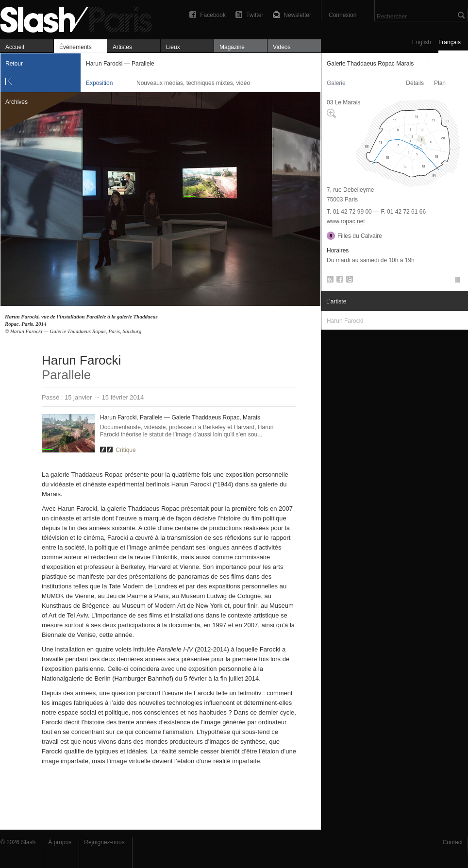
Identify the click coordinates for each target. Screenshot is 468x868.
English (422, 42)
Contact (453, 842)
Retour (14, 64)
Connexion (343, 15)
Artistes (122, 47)
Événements (75, 47)
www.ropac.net (346, 221)
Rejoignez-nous (104, 842)
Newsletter (297, 15)
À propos (60, 842)
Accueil (15, 47)
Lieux (173, 47)
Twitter (255, 15)
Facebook (213, 15)
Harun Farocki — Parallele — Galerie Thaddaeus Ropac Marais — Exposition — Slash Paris (80, 18)
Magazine (232, 47)
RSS (328, 281)
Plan (440, 83)
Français (450, 42)
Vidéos (282, 47)
